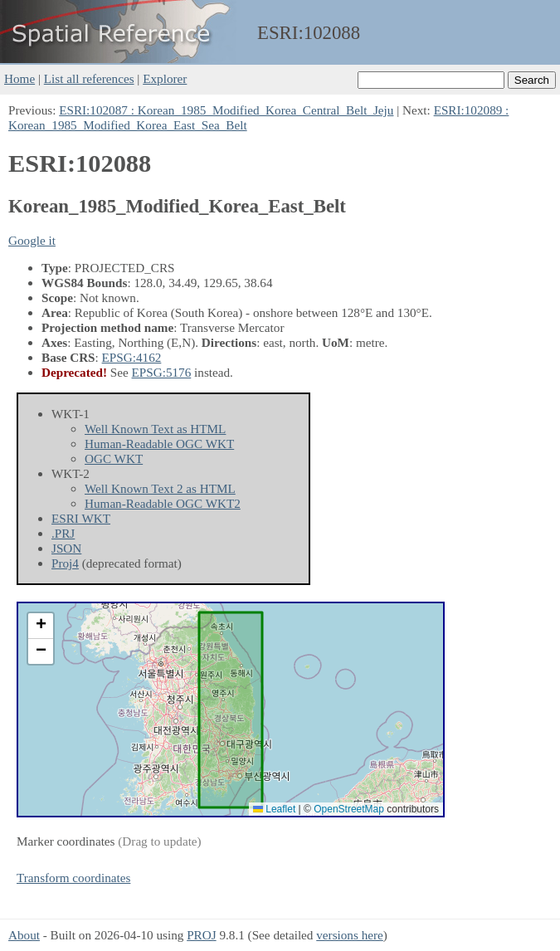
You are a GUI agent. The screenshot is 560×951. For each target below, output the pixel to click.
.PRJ (63, 533)
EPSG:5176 (162, 372)
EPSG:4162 (132, 357)
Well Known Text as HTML (155, 429)
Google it (32, 240)
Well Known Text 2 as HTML (160, 488)
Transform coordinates (73, 878)
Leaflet (274, 809)
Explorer (165, 78)
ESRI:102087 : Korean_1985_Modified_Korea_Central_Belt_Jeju (226, 110)
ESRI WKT (81, 518)
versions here (350, 935)
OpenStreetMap (349, 809)
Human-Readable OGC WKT (159, 444)
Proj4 (65, 563)
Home (19, 78)
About (24, 935)
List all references (89, 78)
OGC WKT (114, 458)
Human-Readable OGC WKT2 (163, 503)
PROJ (201, 935)
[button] (41, 626)
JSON (66, 548)
